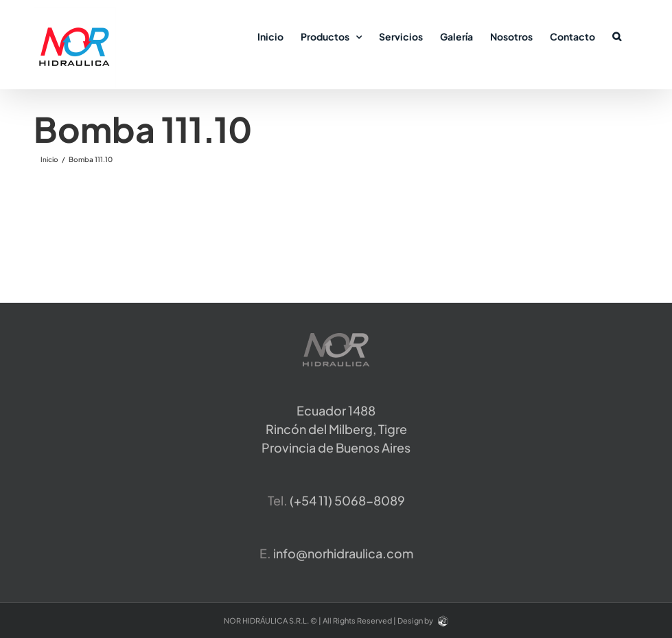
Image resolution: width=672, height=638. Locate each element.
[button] (617, 36)
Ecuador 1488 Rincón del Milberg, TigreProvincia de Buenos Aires (336, 429)
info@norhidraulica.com (343, 553)
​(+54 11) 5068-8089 (347, 500)
